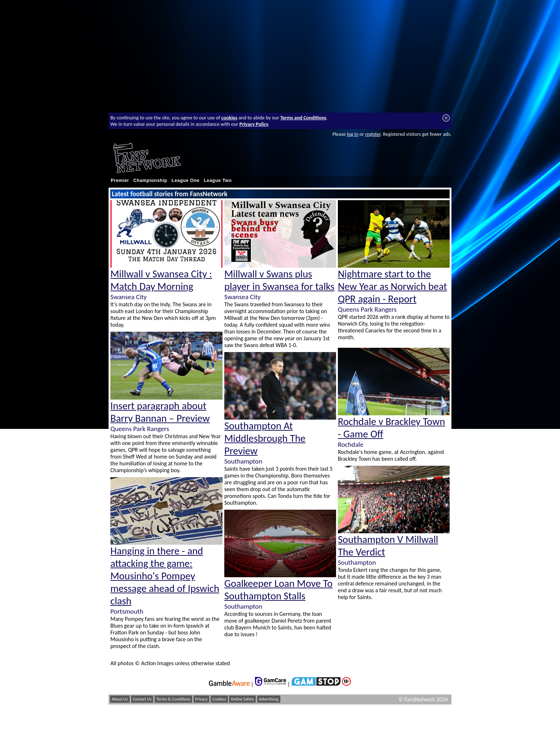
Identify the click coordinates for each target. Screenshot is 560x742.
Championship (150, 180)
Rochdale (351, 444)
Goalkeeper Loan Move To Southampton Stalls (278, 590)
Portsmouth (127, 611)
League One (185, 180)
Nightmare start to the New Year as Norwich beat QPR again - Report (392, 286)
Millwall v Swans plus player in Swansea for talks (279, 280)
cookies (229, 118)
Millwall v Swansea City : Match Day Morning (161, 280)
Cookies (219, 699)
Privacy (202, 699)
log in (352, 134)
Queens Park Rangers (140, 429)
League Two (218, 180)
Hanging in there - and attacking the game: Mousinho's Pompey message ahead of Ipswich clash (165, 576)
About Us (120, 699)
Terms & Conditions (173, 699)
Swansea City (129, 297)
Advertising (269, 699)
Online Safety (242, 699)
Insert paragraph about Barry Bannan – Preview (160, 412)
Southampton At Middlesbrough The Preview (265, 438)
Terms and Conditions (303, 118)
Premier (120, 180)
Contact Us (142, 699)
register (373, 134)
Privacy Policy (254, 124)
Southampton (243, 461)
